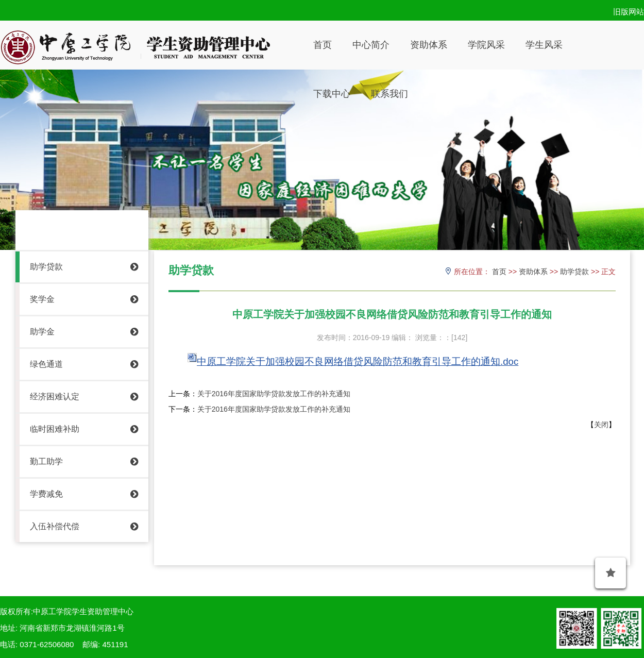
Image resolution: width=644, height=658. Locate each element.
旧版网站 (629, 12)
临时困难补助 (84, 429)
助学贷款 (84, 267)
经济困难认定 (84, 397)
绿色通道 (84, 364)
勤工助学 (84, 462)
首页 (323, 45)
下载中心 (332, 94)
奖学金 (84, 299)
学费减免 (84, 494)
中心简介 (371, 45)
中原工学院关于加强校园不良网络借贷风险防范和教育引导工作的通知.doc (358, 361)
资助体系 (429, 45)
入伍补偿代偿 (84, 527)
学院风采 (486, 45)
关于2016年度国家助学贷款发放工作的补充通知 (274, 394)
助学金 (84, 332)
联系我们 (389, 94)
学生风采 (544, 45)
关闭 (601, 425)
